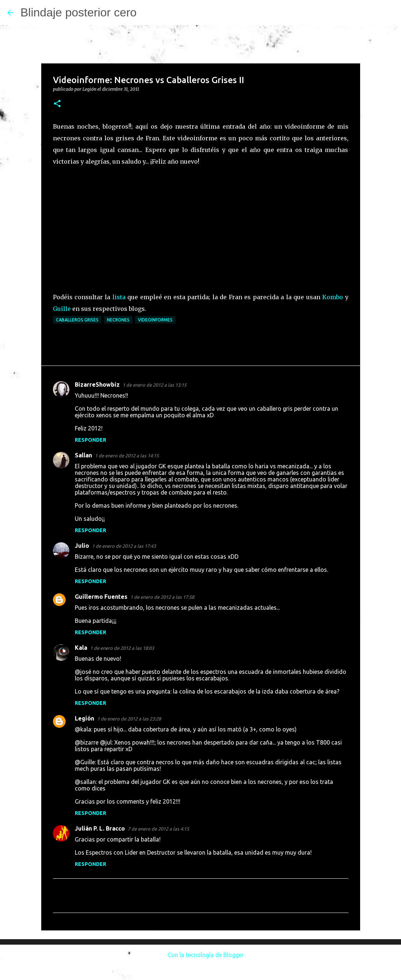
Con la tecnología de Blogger (200, 955)
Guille (62, 309)
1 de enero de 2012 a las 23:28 (129, 719)
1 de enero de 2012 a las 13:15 (155, 385)
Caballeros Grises (77, 320)
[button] (57, 104)
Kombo (333, 297)
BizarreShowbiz (97, 384)
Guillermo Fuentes (101, 597)
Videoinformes (155, 320)
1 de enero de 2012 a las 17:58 (162, 597)
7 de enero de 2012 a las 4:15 (158, 829)
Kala (81, 648)
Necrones (118, 320)
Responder (90, 440)
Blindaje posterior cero (78, 12)
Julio (82, 546)
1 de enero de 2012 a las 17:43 (124, 546)
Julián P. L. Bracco (100, 828)
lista (119, 297)
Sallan (83, 455)
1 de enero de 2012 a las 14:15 (127, 456)
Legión (84, 718)
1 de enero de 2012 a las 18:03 (122, 648)
